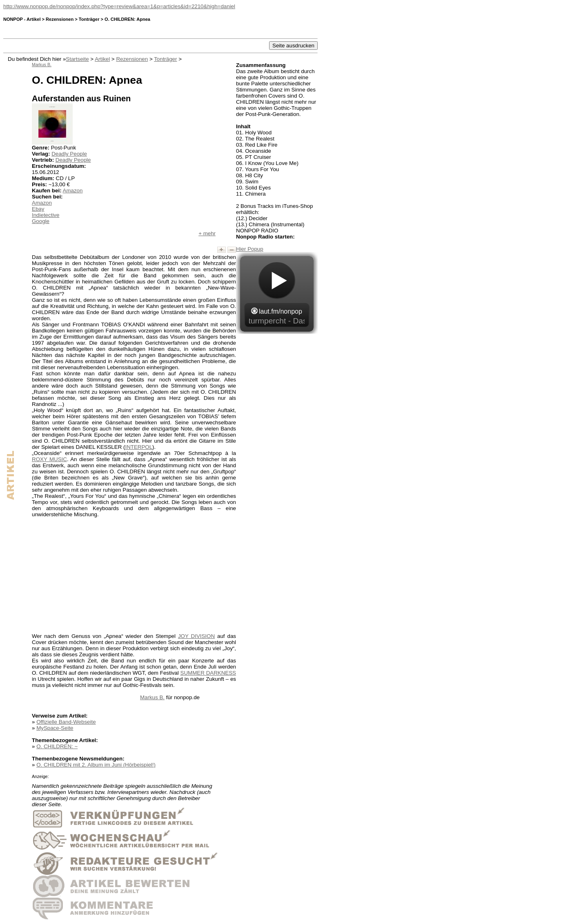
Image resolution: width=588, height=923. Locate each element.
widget (277, 293)
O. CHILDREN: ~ (57, 746)
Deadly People (69, 154)
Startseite (77, 59)
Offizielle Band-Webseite (66, 722)
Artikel (102, 59)
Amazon (73, 191)
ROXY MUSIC (49, 459)
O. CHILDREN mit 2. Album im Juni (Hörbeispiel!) (96, 765)
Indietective (46, 215)
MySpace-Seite (55, 728)
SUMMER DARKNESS (208, 673)
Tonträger (165, 59)
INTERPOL (139, 447)
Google (41, 221)
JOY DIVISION (196, 636)
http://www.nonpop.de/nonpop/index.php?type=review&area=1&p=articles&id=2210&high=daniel (119, 6)
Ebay (38, 209)
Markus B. (152, 697)
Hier (242, 249)
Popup (255, 249)
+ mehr (207, 233)
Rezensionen (132, 59)
